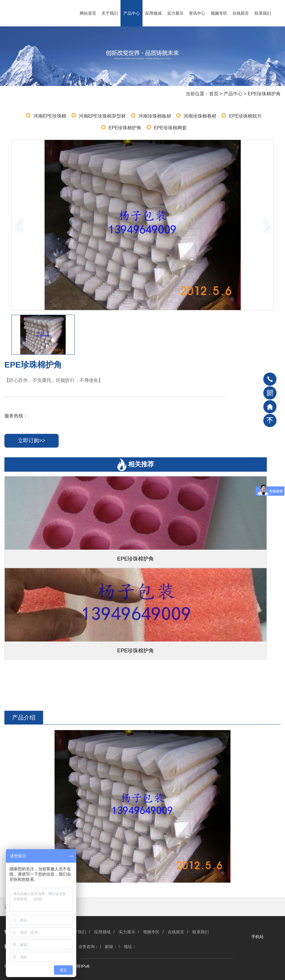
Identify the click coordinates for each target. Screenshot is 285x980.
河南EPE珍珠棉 (50, 116)
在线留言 (241, 13)
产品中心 (132, 13)
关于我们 (110, 13)
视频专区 (219, 13)
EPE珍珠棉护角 (264, 94)
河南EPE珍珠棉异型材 (102, 116)
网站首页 (88, 13)
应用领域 (153, 13)
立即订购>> (32, 441)
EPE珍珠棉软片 (245, 116)
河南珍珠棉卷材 (200, 116)
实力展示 (175, 13)
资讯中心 (197, 13)
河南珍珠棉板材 (155, 116)
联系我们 (263, 13)
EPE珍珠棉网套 (170, 128)
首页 (214, 94)
